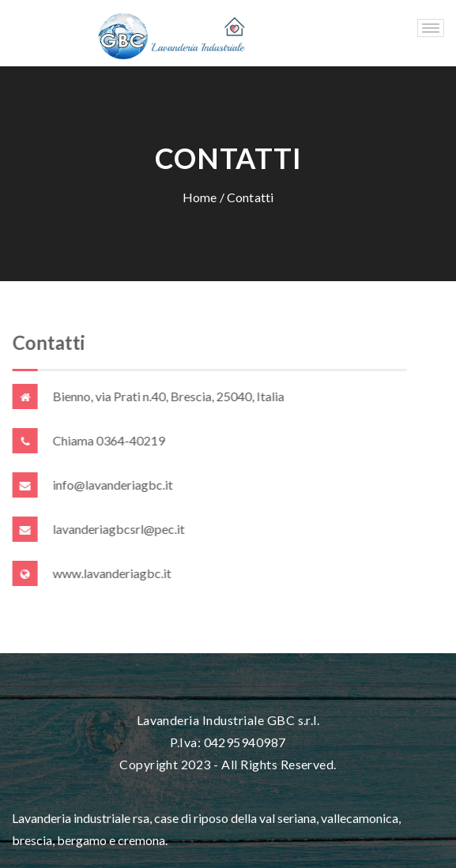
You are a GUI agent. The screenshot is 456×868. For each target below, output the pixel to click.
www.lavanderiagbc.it (112, 573)
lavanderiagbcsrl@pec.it (119, 529)
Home (200, 197)
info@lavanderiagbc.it (113, 485)
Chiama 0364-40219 (109, 440)
